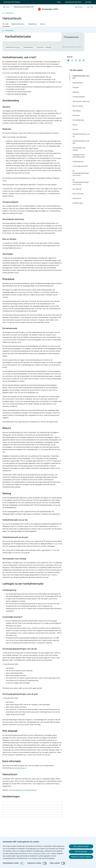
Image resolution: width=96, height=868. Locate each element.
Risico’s (75, 125)
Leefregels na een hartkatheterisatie (79, 156)
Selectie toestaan (81, 852)
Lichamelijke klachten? (80, 166)
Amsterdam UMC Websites (12, 2)
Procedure (76, 116)
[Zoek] (90, 7)
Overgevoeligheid (79, 97)
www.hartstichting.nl (19, 768)
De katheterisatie (78, 120)
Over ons (43, 24)
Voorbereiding (77, 83)
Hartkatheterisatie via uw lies (81, 135)
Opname (76, 88)
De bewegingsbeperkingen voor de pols (81, 182)
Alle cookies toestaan (81, 846)
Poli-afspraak (77, 189)
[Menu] (6, 7)
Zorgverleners (33, 24)
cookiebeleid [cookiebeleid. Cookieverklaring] (36, 854)
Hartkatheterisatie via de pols (81, 142)
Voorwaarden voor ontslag (79, 149)
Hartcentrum (9, 13)
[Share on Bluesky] (68, 60)
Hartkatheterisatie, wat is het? (81, 77)
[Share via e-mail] (84, 60)
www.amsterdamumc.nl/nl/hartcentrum (23, 790)
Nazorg (75, 130)
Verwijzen (88, 2)
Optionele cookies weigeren (81, 857)
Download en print (72, 37)
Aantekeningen (78, 203)
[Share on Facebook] (76, 60)
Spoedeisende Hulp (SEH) (73, 2)
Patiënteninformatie (17, 24)
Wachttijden (77, 111)
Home (59, 2)
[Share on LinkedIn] (80, 60)
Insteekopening (78, 162)
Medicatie (76, 92)
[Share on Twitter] (72, 60)
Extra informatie (78, 194)
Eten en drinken (78, 106)
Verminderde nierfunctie (81, 102)
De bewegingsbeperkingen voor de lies (81, 173)
